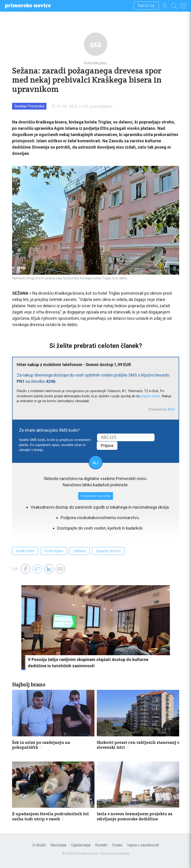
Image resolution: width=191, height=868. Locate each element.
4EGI (171, 409)
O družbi (39, 845)
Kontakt (101, 845)
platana (80, 551)
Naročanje (58, 845)
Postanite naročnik (96, 496)
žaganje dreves (108, 551)
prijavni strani (150, 396)
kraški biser (25, 551)
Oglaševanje (81, 845)
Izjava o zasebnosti (143, 845)
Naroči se (146, 6)
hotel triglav (54, 551)
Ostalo (117, 845)
